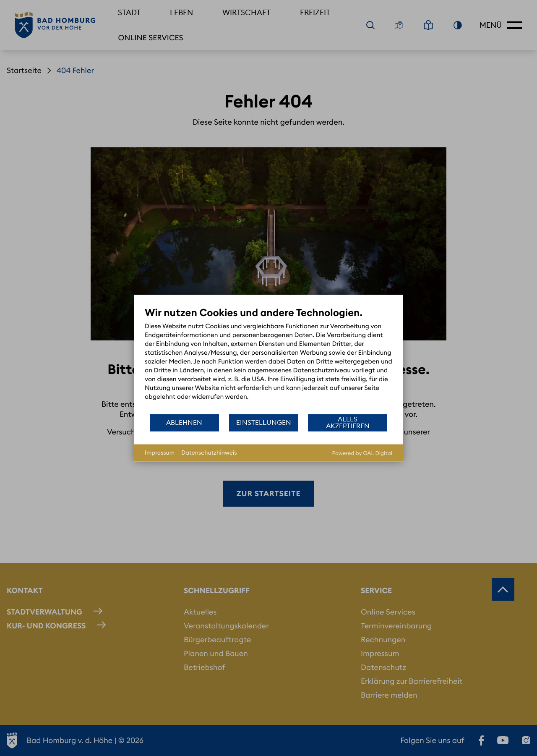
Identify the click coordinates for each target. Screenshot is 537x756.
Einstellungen (264, 422)
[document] (268, 360)
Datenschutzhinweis (209, 453)
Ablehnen (184, 422)
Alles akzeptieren (348, 422)
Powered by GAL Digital (362, 453)
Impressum (160, 453)
